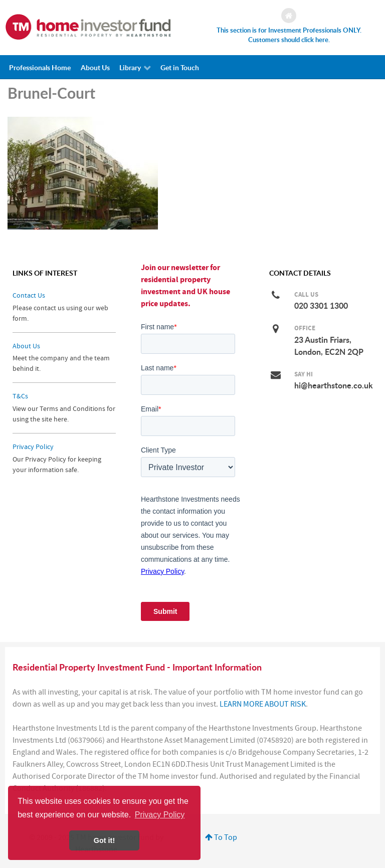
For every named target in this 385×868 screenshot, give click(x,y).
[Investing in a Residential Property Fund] (89, 27)
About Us (26, 346)
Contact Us (29, 295)
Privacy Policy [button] (160, 815)
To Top (221, 837)
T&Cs (20, 396)
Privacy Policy (33, 447)
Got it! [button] (104, 840)
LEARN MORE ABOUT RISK (263, 704)
